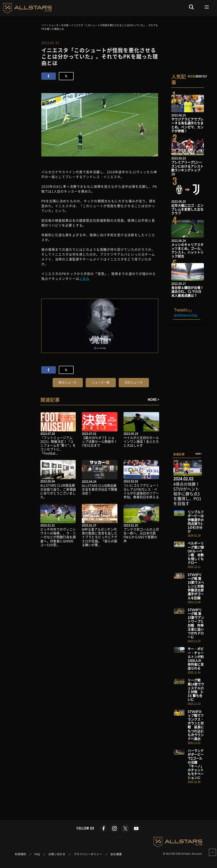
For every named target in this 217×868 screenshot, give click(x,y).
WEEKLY (192, 76)
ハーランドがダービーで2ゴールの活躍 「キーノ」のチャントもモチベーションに (196, 764)
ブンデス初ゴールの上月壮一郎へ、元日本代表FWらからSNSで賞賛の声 (141, 535)
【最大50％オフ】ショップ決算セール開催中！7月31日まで (100, 441)
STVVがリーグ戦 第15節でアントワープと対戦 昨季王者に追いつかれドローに (196, 623)
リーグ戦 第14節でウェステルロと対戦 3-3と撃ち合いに (196, 690)
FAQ (37, 854)
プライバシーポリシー (88, 854)
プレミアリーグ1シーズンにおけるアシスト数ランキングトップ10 (187, 168)
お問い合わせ (57, 854)
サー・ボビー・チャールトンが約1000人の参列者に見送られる (196, 658)
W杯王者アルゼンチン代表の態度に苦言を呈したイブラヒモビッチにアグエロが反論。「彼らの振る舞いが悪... (100, 537)
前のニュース (68, 382)
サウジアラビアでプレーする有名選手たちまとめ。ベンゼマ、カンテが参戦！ (187, 125)
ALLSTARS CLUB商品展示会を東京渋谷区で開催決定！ (100, 489)
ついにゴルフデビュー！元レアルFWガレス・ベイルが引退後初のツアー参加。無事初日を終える (141, 491)
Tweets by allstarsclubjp (187, 324)
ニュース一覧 (101, 382)
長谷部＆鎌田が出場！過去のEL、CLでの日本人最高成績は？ (187, 291)
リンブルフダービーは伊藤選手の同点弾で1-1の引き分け (196, 522)
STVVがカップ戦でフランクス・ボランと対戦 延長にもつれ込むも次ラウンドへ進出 (196, 725)
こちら (84, 278)
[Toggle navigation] (207, 7)
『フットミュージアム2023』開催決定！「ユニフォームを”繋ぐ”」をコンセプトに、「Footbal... (58, 445)
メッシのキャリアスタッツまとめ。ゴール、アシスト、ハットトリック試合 (187, 250)
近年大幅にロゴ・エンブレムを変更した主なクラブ (187, 209)
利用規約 (21, 854)
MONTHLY (201, 76)
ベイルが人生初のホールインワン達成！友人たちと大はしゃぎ (141, 441)
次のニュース (134, 382)
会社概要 (116, 854)
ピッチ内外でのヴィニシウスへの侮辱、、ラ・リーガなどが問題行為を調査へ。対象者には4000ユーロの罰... (58, 537)
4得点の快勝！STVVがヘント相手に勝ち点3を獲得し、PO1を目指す (187, 494)
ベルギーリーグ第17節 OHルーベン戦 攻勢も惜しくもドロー (196, 553)
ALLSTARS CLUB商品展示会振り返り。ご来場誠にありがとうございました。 (58, 491)
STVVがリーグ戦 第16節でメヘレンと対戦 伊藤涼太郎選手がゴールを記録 (197, 586)
